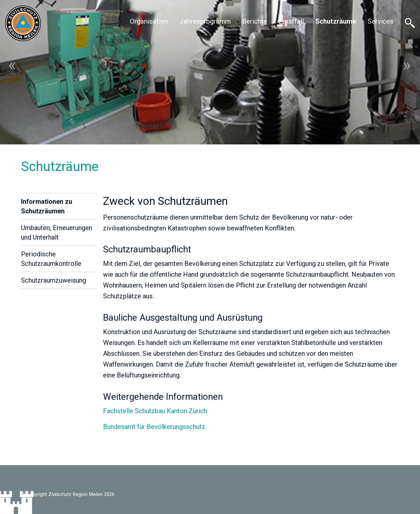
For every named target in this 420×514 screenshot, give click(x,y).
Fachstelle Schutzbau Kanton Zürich (155, 411)
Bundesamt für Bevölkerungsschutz (154, 427)
